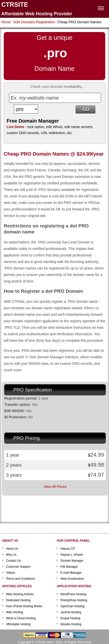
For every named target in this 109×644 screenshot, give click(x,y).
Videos (11, 573)
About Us (12, 549)
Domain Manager (72, 561)
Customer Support (18, 567)
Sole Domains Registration (34, 22)
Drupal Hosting (70, 618)
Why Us (11, 555)
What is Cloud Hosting (21, 618)
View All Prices (55, 487)
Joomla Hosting (71, 612)
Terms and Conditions (21, 579)
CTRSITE (15, 5)
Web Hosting (15, 612)
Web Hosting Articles (20, 594)
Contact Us (13, 561)
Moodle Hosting (71, 624)
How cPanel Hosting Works (24, 606)
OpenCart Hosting (72, 606)
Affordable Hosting (18, 624)
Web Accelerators (72, 579)
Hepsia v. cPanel (72, 555)
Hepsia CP (68, 549)
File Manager (69, 567)
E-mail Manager (71, 573)
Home (6, 22)
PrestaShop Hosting (74, 600)
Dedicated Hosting (18, 600)
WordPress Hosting (73, 594)
